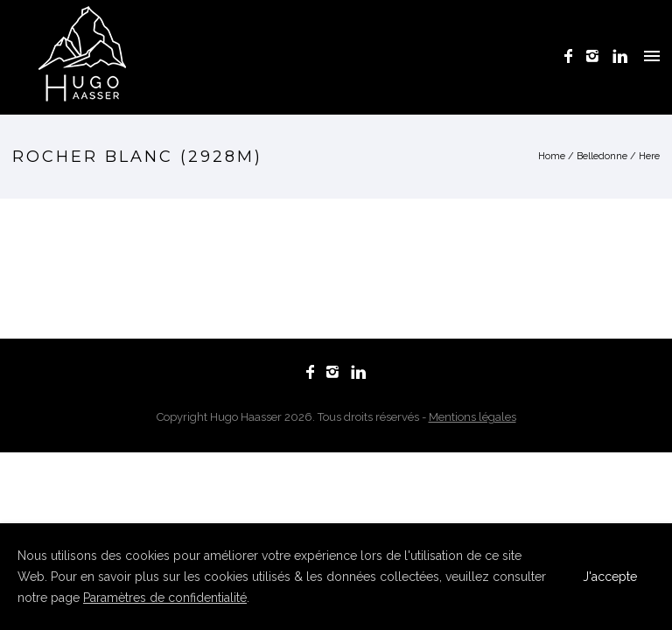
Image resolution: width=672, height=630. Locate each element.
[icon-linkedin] (620, 56)
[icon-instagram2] (597, 56)
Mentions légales (472, 417)
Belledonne (602, 156)
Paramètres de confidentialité (165, 598)
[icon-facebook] (573, 56)
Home (552, 156)
